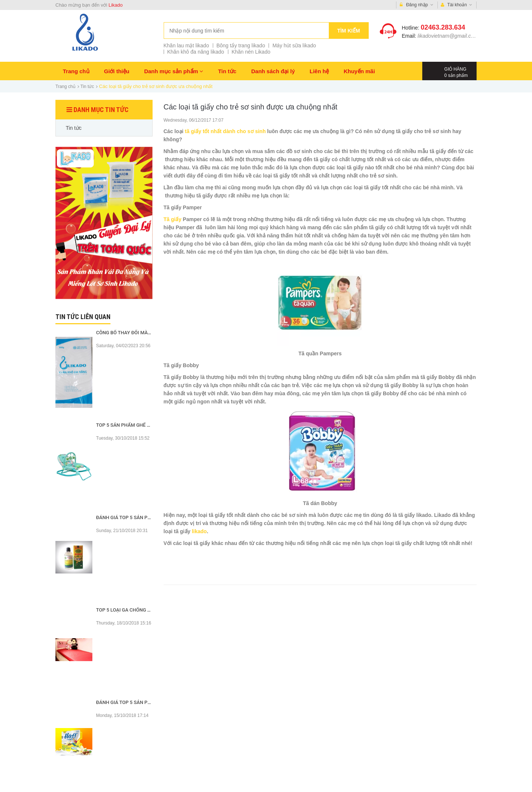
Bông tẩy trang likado (241, 45)
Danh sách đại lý (273, 71)
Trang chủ (76, 71)
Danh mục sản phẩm (174, 71)
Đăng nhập (417, 5)
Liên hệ (319, 71)
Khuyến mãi (359, 71)
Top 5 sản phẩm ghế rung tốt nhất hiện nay (151, 425)
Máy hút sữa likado (294, 45)
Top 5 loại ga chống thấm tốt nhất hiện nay (152, 610)
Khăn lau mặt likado (186, 45)
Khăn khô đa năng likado (196, 52)
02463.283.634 (443, 27)
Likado (116, 5)
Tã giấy (173, 219)
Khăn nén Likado (251, 52)
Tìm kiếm (349, 31)
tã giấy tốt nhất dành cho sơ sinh (225, 131)
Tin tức (227, 71)
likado (199, 531)
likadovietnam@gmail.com (448, 36)
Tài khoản (457, 5)
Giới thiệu (117, 71)
